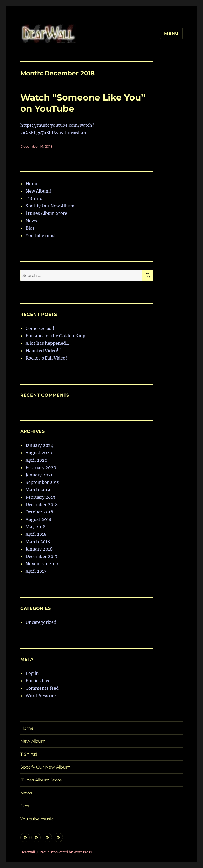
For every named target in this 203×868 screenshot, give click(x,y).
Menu (171, 33)
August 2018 (38, 519)
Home (32, 184)
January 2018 (39, 549)
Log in (32, 673)
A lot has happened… (47, 343)
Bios (30, 228)
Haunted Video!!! (44, 351)
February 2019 (41, 497)
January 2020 (40, 475)
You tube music (42, 235)
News (31, 221)
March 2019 (38, 490)
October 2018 (39, 512)
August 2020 (39, 453)
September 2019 (43, 482)
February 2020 (41, 467)
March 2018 (38, 542)
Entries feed (38, 681)
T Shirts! (35, 198)
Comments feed (42, 688)
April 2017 (36, 571)
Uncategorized (41, 622)
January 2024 (40, 445)
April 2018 (36, 534)
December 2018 (42, 505)
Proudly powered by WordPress (66, 852)
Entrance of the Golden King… (57, 336)
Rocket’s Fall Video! (46, 358)
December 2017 (41, 556)
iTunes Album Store (46, 213)
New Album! (38, 191)
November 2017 (42, 564)
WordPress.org (41, 696)
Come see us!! (40, 328)
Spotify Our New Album (50, 206)
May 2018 (36, 527)
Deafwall (28, 852)
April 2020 (36, 460)
